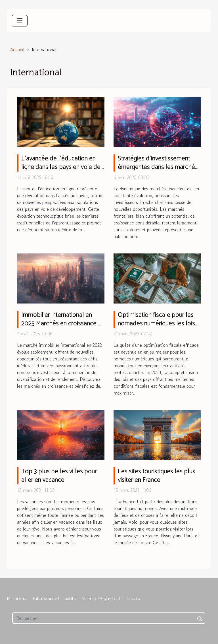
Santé (70, 599)
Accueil (17, 49)
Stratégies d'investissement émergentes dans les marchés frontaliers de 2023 (158, 167)
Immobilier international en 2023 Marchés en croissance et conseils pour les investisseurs (62, 324)
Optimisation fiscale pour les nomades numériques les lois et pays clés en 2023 (156, 324)
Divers (134, 599)
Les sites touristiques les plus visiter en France (157, 476)
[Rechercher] (109, 618)
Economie (17, 599)
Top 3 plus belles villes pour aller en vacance (59, 476)
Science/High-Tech (102, 599)
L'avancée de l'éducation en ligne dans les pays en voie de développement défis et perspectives (61, 171)
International (46, 599)
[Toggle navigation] (20, 21)
